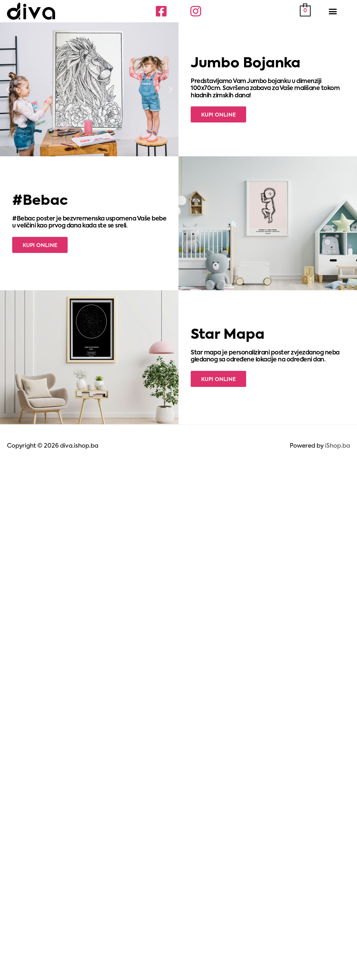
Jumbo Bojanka (246, 64)
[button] (333, 11)
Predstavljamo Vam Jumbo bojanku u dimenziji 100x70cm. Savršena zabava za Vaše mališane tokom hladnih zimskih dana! (265, 89)
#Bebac (40, 201)
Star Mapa (228, 335)
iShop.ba (337, 446)
